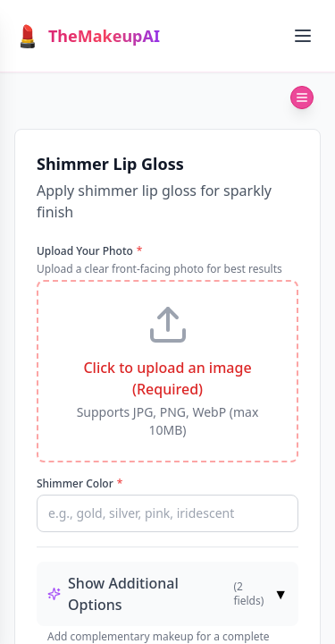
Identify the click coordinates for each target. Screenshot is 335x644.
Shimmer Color (80, 484)
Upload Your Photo (89, 251)
